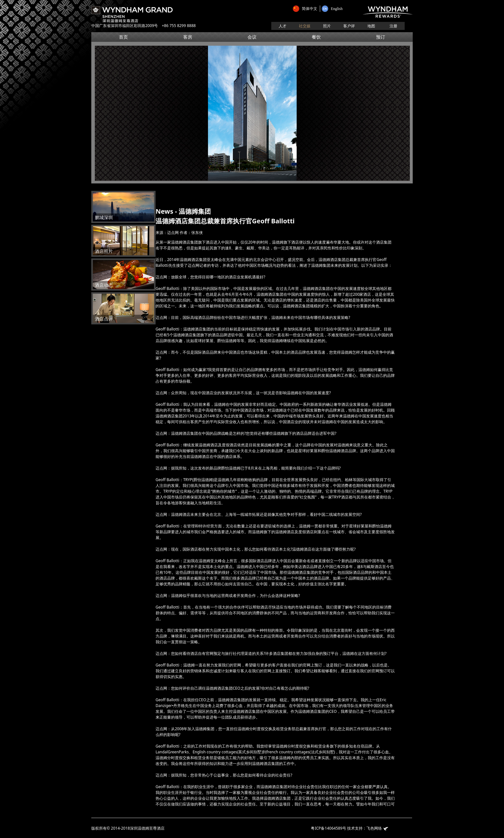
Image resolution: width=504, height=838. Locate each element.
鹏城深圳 (102, 218)
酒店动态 (102, 285)
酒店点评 (102, 319)
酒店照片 (102, 251)
